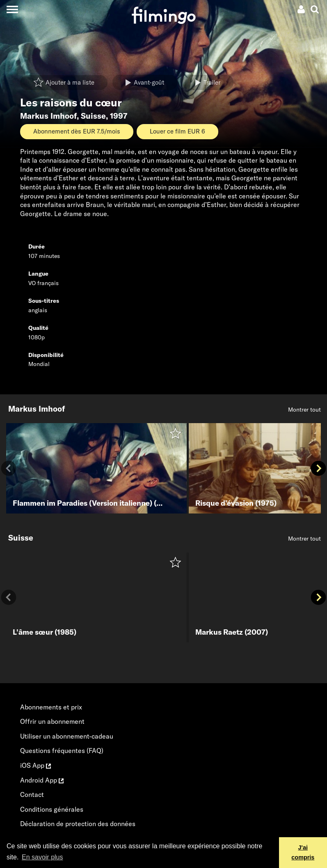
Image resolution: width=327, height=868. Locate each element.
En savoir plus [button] (42, 857)
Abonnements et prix (51, 707)
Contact (32, 794)
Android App (42, 780)
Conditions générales (52, 809)
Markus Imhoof (48, 116)
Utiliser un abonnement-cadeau (67, 736)
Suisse (93, 116)
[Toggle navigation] (12, 9)
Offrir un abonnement (52, 721)
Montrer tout (304, 410)
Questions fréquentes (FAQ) (62, 751)
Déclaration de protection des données (78, 824)
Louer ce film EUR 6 (177, 131)
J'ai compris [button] (303, 852)
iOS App (35, 765)
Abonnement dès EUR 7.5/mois (77, 131)
